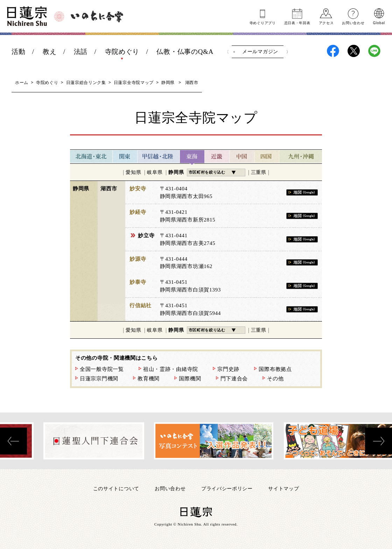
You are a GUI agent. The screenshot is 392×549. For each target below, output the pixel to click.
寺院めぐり (122, 52)
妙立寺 (146, 235)
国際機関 (190, 379)
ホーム (22, 82)
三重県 (259, 172)
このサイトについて (116, 488)
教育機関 (149, 379)
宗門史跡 (228, 369)
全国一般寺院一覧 (102, 369)
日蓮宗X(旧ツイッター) (354, 51)
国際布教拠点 (275, 369)
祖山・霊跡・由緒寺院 (171, 369)
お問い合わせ (353, 22)
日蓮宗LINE (374, 51)
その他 (275, 379)
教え (50, 52)
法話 (81, 52)
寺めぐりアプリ (263, 22)
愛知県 (133, 172)
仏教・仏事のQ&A (185, 52)
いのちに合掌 (97, 16)
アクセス (326, 22)
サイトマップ (283, 488)
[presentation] (13, 441)
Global (379, 22)
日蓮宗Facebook (333, 51)
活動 (18, 52)
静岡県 (168, 82)
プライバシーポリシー (227, 488)
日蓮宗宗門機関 (99, 379)
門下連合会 (234, 379)
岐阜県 (155, 172)
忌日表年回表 (297, 22)
